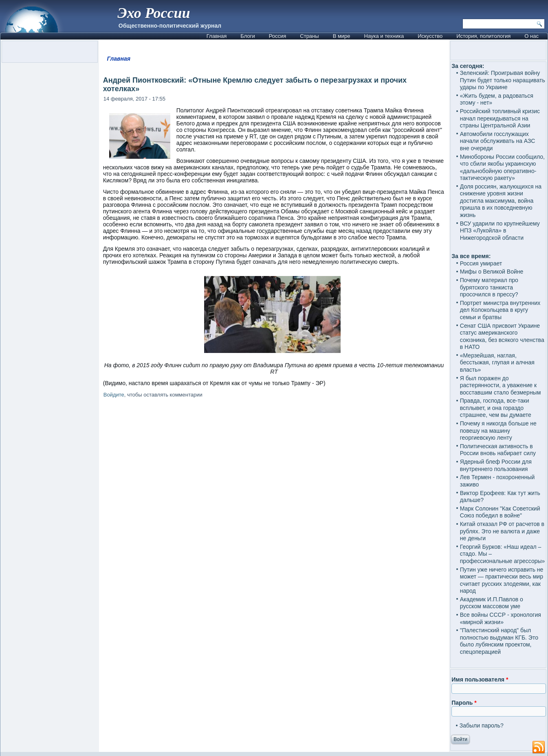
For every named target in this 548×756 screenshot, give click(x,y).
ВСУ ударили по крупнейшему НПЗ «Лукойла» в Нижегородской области (500, 231)
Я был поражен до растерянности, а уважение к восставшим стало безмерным (501, 385)
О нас (531, 36)
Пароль (464, 703)
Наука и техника (384, 36)
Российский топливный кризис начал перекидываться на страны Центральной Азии (500, 118)
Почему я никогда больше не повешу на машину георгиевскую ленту (498, 431)
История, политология (483, 36)
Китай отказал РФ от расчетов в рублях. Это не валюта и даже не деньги (502, 531)
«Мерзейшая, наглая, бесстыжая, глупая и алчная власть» (497, 363)
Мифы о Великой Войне (492, 272)
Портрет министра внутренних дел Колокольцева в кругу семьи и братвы (500, 310)
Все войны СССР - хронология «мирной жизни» (501, 618)
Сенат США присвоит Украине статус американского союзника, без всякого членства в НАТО (502, 336)
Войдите (114, 395)
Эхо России (154, 13)
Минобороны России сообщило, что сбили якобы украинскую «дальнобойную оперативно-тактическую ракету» (502, 168)
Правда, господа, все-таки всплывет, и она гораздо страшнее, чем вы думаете (496, 408)
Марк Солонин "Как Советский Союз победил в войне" (500, 512)
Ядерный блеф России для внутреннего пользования (496, 465)
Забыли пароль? (482, 725)
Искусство (430, 36)
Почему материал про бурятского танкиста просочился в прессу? (489, 287)
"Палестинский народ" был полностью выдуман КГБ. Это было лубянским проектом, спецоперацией (499, 641)
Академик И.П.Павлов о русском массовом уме (492, 603)
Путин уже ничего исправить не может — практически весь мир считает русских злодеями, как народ (502, 580)
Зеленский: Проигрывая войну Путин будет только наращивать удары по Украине (503, 80)
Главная (217, 36)
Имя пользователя (480, 679)
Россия (278, 36)
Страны (309, 36)
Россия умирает (481, 263)
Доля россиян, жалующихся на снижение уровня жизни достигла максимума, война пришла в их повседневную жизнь (501, 201)
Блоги (248, 36)
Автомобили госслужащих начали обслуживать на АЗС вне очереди (498, 141)
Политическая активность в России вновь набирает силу (498, 450)
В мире (342, 36)
